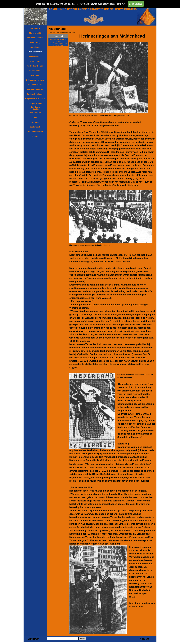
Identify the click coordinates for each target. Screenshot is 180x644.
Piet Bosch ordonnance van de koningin (58, 44)
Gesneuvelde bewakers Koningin (58, 40)
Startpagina (35, 28)
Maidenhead (58, 36)
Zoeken (83, 639)
